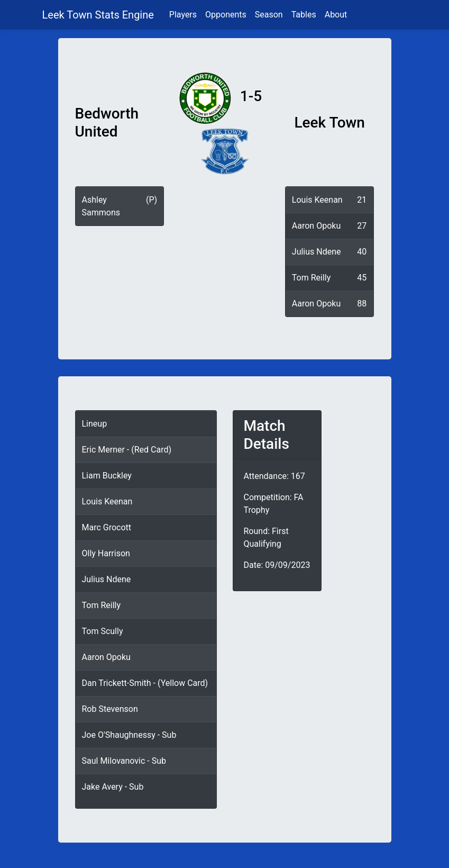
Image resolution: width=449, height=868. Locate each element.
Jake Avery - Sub (113, 787)
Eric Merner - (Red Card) (127, 450)
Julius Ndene (317, 252)
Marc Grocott (107, 527)
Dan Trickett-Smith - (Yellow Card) (145, 683)
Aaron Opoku (316, 226)
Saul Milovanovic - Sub (124, 761)
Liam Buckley (107, 476)
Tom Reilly (311, 278)
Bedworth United (107, 123)
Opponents (226, 15)
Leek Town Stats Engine (99, 15)
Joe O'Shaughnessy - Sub (129, 735)
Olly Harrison (106, 553)
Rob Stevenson (110, 709)
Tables (304, 15)
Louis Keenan (317, 200)
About (336, 15)
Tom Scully (103, 631)
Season (269, 15)
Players (183, 15)
